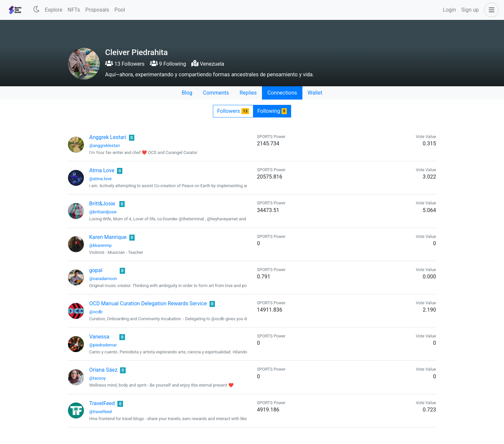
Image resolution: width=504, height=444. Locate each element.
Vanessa (99, 337)
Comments (216, 93)
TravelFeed (102, 403)
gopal (96, 270)
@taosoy (97, 378)
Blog (187, 93)
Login (449, 10)
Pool (120, 10)
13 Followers (125, 64)
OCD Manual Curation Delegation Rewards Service (148, 303)
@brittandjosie (103, 212)
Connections (282, 93)
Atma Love (102, 170)
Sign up (470, 10)
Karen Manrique (108, 237)
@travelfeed (100, 412)
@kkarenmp (100, 245)
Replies (248, 93)
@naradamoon (103, 279)
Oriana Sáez (103, 370)
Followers (233, 111)
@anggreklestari (104, 146)
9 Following (168, 64)
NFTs (74, 10)
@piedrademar (103, 345)
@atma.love (100, 179)
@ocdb (96, 312)
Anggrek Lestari (108, 137)
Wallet (315, 93)
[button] (490, 10)
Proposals (97, 10)
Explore (54, 10)
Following (272, 111)
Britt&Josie (102, 204)
